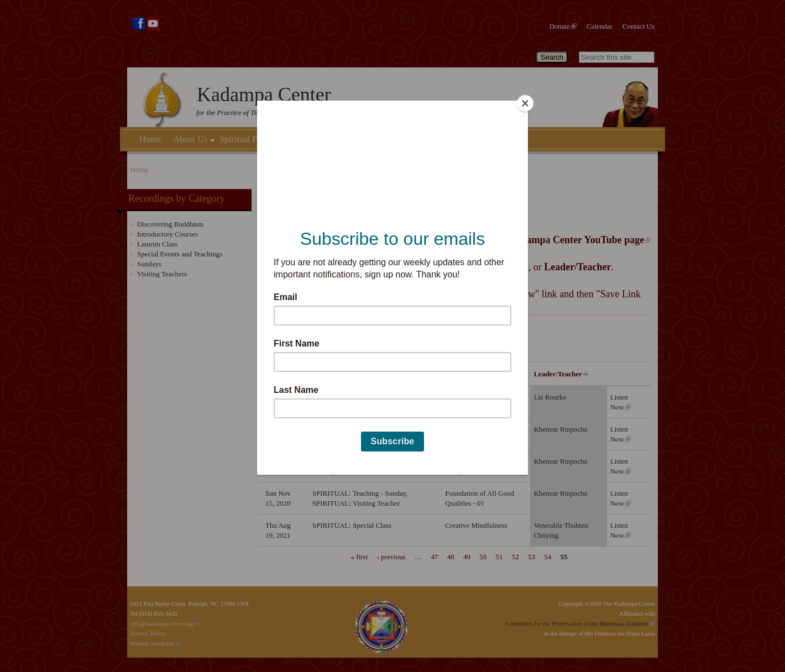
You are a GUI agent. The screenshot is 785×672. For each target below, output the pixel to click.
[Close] (525, 103)
